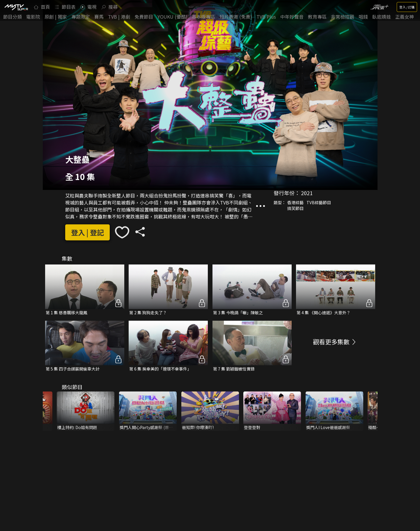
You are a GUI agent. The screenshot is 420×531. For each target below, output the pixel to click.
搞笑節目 (295, 208)
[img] (16, 7)
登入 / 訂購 (407, 7)
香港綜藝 (295, 202)
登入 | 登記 (87, 232)
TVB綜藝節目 (319, 202)
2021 (307, 193)
